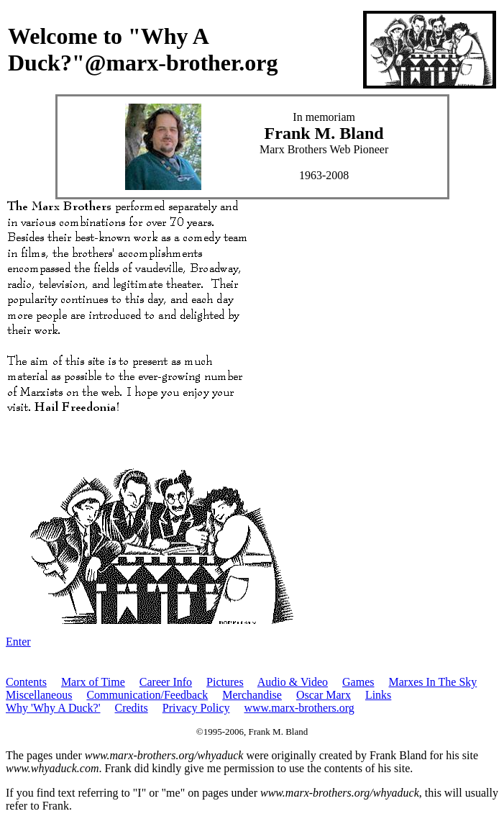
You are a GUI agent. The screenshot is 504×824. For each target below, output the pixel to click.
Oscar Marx (324, 695)
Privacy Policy (196, 708)
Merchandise (252, 695)
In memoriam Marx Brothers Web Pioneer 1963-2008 (324, 146)
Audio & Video (293, 682)
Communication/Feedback (147, 695)
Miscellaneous (39, 695)
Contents (26, 682)
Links (378, 695)
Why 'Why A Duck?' (53, 708)
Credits (132, 708)
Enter (18, 642)
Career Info (166, 682)
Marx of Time (93, 682)
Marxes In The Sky (433, 682)
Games (358, 682)
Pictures (225, 682)
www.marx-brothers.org (299, 708)
